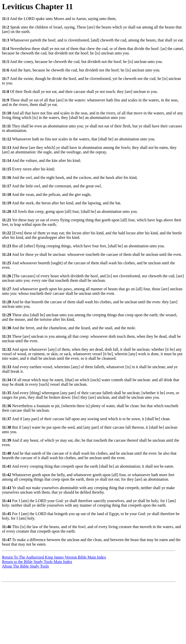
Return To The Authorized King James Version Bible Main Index (54, 557)
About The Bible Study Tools (25, 566)
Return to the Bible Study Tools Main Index (37, 562)
